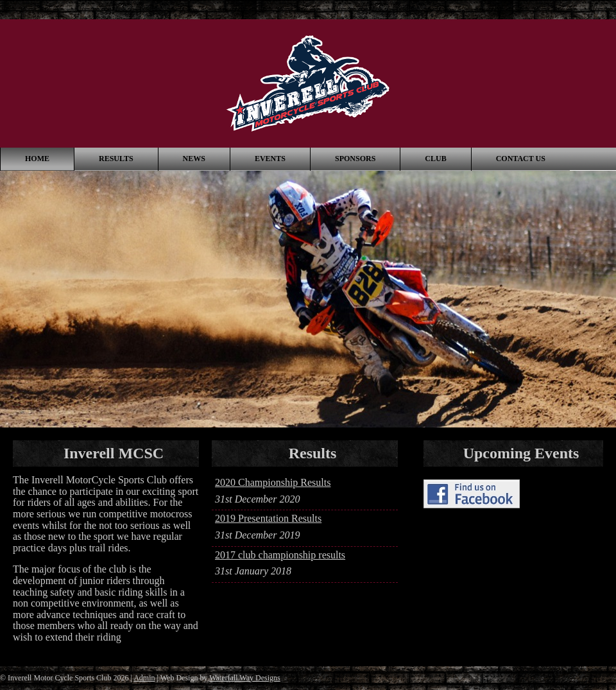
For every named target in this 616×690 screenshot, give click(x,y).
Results (116, 159)
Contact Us (521, 159)
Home (37, 159)
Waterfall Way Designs (244, 678)
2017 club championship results (280, 555)
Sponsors (355, 159)
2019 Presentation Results (268, 518)
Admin (144, 678)
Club (435, 159)
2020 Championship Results (273, 482)
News (194, 159)
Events (270, 159)
